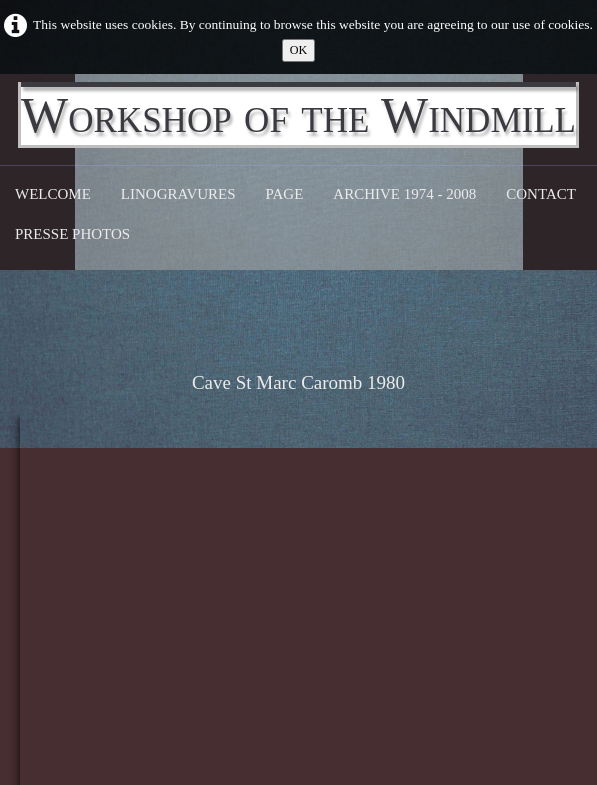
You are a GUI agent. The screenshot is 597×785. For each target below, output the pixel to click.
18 (332, 601)
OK (299, 50)
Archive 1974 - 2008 (404, 194)
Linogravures (178, 194)
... (254, 601)
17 (292, 601)
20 (412, 601)
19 (372, 601)
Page (285, 194)
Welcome (53, 194)
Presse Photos (72, 234)
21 (452, 601)
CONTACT (541, 194)
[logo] (298, 115)
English (558, 665)
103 (533, 601)
